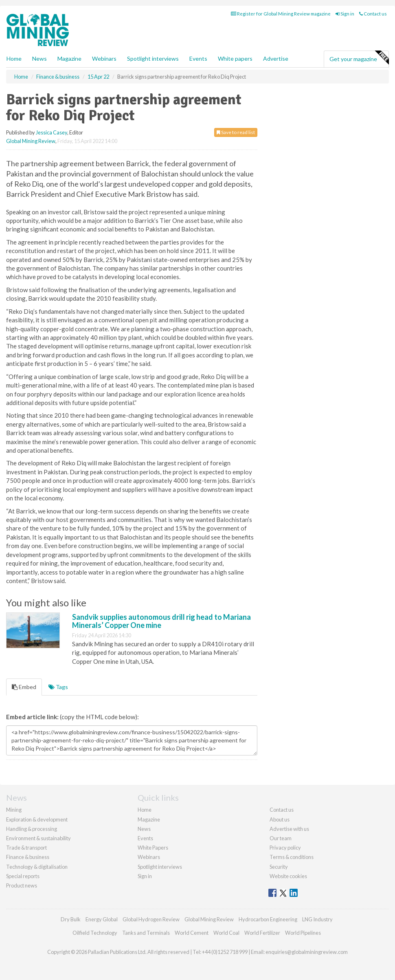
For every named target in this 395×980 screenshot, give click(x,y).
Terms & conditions (292, 857)
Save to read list (236, 132)
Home (14, 58)
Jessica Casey (52, 132)
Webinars (104, 58)
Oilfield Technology (95, 933)
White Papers (153, 848)
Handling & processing (32, 829)
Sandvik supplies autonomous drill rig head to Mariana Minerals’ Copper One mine (161, 621)
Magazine (69, 58)
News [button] (39, 58)
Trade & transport (26, 848)
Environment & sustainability (38, 838)
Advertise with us (289, 829)
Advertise (276, 58)
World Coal (226, 933)
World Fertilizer (262, 933)
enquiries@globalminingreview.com (307, 952)
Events (198, 58)
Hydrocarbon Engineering (268, 919)
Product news (22, 885)
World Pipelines (303, 933)
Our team (281, 838)
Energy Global (102, 919)
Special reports (23, 876)
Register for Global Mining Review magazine (281, 14)
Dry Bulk (71, 919)
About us (280, 819)
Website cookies (288, 876)
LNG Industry (317, 919)
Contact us (373, 14)
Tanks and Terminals (146, 933)
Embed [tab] (24, 687)
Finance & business (28, 857)
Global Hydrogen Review (151, 919)
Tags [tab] (58, 687)
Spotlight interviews (153, 58)
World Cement (192, 933)
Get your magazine (359, 58)
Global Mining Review (31, 141)
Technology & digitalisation (37, 867)
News (144, 829)
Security (279, 867)
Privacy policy (285, 848)
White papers (235, 58)
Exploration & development (37, 819)
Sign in (345, 14)
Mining (14, 810)
